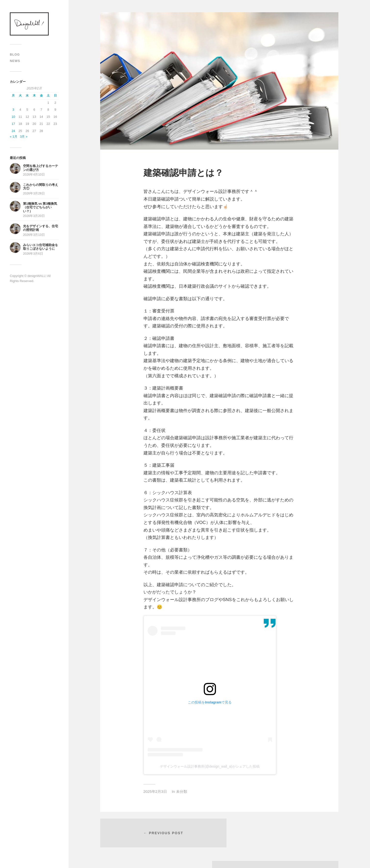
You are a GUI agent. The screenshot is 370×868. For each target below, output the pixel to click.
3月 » (24, 137)
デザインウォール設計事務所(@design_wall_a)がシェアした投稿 (210, 766)
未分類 (182, 791)
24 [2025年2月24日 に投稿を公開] (13, 131)
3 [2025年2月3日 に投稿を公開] (13, 110)
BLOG (15, 54)
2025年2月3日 (155, 791)
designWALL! (29, 24)
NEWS (15, 61)
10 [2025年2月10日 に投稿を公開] (13, 117)
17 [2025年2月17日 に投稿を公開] (13, 124)
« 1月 (14, 137)
